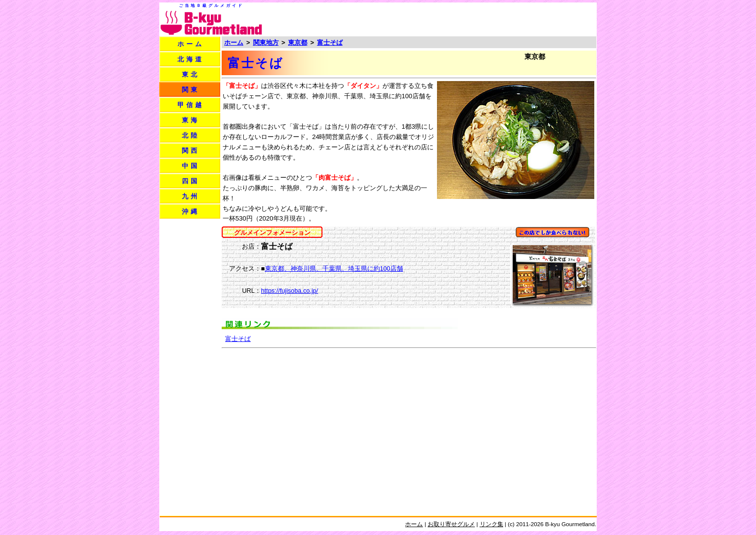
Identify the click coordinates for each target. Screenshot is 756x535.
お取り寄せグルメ (451, 524)
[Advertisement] (480, 19)
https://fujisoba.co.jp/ (290, 291)
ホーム (191, 44)
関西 (191, 151)
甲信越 (191, 105)
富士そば (330, 42)
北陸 (191, 135)
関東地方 (266, 42)
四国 (191, 181)
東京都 (298, 42)
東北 (191, 74)
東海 (191, 120)
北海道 (191, 59)
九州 (191, 196)
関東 (191, 90)
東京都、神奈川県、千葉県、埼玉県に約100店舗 (334, 268)
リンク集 (492, 524)
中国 (191, 166)
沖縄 (191, 211)
